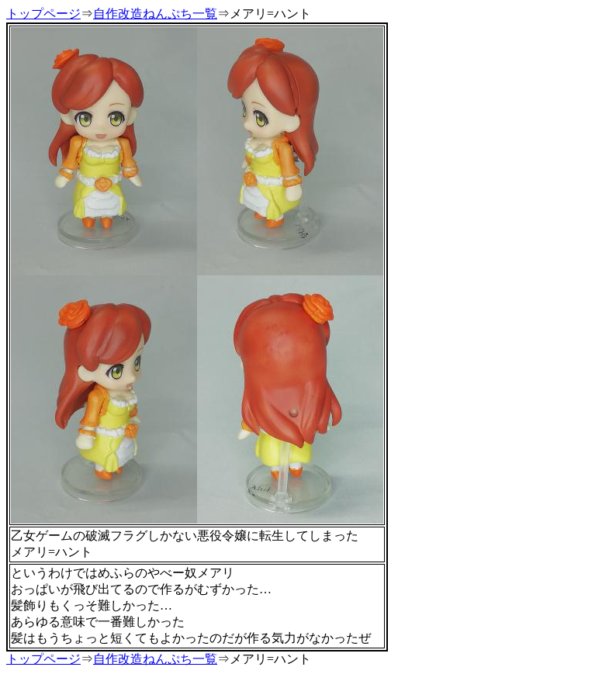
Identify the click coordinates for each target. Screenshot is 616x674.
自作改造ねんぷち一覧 (155, 14)
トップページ (43, 14)
